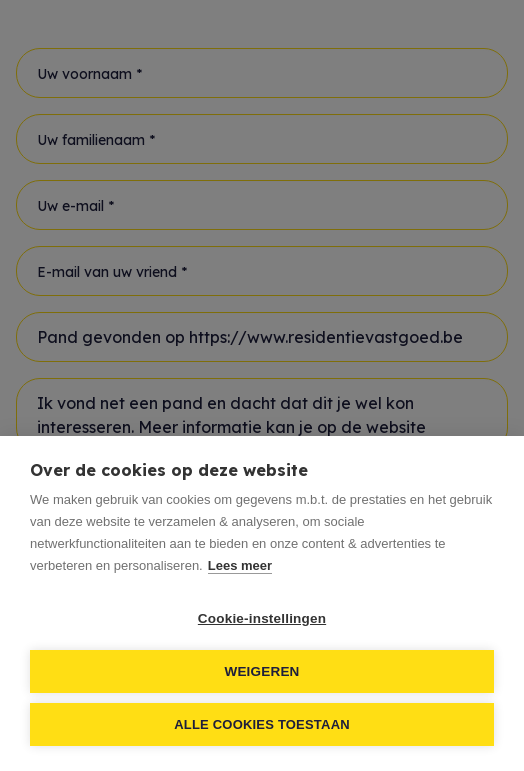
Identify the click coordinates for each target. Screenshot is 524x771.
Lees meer (240, 565)
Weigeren (261, 671)
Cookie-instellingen (262, 618)
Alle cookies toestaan (262, 724)
